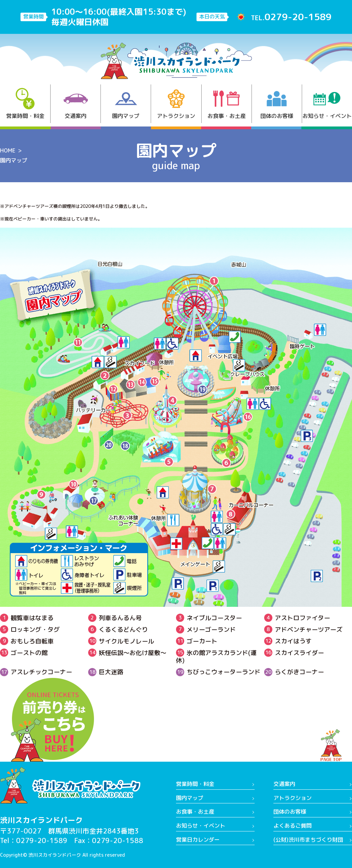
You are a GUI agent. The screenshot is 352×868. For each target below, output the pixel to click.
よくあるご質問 (293, 826)
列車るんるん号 (115, 618)
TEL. (291, 17)
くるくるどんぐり (118, 630)
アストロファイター (297, 618)
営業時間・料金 (25, 104)
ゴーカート (197, 641)
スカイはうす (288, 641)
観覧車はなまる (27, 618)
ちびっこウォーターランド (218, 672)
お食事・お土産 (227, 104)
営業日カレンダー (198, 840)
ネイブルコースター (209, 618)
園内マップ (126, 104)
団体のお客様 (277, 104)
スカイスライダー (294, 653)
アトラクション (176, 104)
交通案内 (76, 104)
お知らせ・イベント (327, 104)
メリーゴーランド (206, 630)
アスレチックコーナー (36, 672)
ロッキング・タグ (30, 630)
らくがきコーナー (294, 672)
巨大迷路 (106, 672)
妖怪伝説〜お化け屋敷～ (127, 653)
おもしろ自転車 (27, 641)
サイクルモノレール (121, 641)
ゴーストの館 (24, 653)
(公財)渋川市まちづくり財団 (308, 840)
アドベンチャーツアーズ (303, 630)
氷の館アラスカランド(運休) (216, 657)
